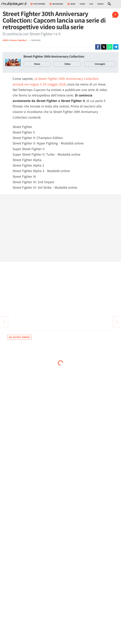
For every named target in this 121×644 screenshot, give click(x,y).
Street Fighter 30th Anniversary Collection (54, 56)
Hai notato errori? (20, 337)
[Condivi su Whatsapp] (110, 47)
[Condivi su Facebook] (98, 47)
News (37, 64)
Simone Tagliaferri (19, 40)
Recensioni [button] (56, 4)
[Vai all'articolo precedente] (117, 322)
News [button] (71, 4)
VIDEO (5, 40)
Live (91, 4)
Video (82, 4)
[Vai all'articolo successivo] (4, 322)
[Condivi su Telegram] (116, 47)
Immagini (100, 64)
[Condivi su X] (104, 47)
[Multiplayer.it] (14, 4)
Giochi (100, 4)
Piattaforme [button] (38, 4)
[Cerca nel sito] (109, 4)
